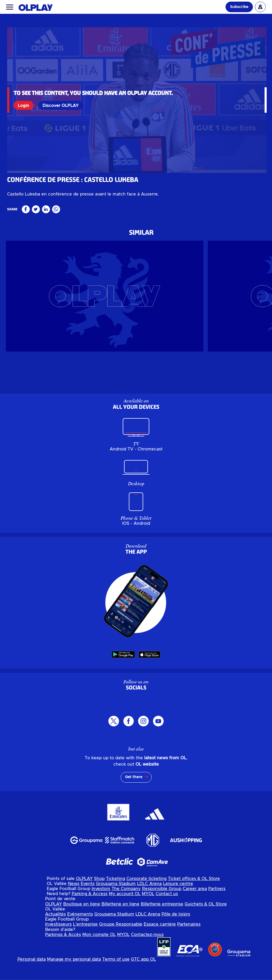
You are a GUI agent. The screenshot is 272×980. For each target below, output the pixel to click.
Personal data (32, 977)
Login (24, 105)
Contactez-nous (147, 952)
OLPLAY (84, 896)
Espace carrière (160, 942)
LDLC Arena (149, 901)
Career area (195, 907)
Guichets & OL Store (206, 922)
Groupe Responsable (121, 942)
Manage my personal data (74, 977)
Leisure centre (178, 901)
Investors (101, 907)
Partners (217, 907)
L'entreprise (85, 942)
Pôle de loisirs (176, 932)
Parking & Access (90, 912)
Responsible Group (162, 907)
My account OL (125, 912)
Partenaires (189, 942)
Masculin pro (18, 204)
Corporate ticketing (146, 896)
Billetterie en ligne (120, 922)
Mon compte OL (99, 952)
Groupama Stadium (116, 901)
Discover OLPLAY (61, 105)
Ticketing (116, 896)
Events (88, 901)
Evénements (80, 932)
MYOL (148, 912)
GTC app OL (143, 977)
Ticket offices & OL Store (194, 896)
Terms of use (116, 977)
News (74, 901)
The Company (126, 907)
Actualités (56, 932)
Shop (99, 896)
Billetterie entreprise (162, 922)
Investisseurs (58, 942)
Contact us (167, 912)
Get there (134, 795)
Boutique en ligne (82, 922)
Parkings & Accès (63, 952)
